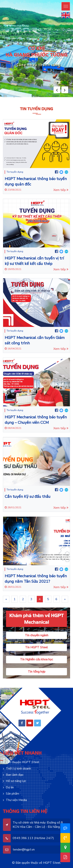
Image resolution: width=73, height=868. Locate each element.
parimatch (60, 98)
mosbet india (66, 98)
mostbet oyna (21, 98)
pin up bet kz (65, 97)
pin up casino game (26, 97)
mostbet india (64, 98)
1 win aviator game (9, 98)
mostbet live (34, 98)
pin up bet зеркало (6, 98)
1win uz (15, 98)
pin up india (36, 97)
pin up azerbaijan (13, 97)
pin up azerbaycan (18, 97)
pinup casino (34, 97)
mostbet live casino (32, 98)
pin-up (8, 97)
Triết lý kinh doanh (18, 769)
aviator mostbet (70, 98)
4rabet (56, 98)
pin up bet (7, 97)
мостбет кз (57, 98)
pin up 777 (47, 97)
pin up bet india (60, 97)
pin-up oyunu (23, 97)
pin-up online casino (5, 97)
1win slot (38, 98)
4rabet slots (58, 98)
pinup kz (68, 97)
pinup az (9, 97)
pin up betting (40, 97)
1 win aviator (67, 98)
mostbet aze (14, 98)
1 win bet (3, 98)
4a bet (55, 98)
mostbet (23, 98)
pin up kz (63, 97)
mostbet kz (44, 98)
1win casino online (11, 98)
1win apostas (40, 98)
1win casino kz (2, 98)
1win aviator (18, 98)
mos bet (19, 98)
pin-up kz (67, 97)
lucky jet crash (43, 98)
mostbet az (18, 98)
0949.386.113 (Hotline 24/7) (33, 838)
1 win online (19, 98)
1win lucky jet (31, 98)
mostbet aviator (45, 98)
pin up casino (2, 97)
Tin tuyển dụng (15, 172)
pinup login (28, 97)
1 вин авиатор (29, 98)
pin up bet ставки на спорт (9, 98)
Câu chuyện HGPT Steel (23, 762)
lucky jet (41, 98)
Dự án (10, 787)
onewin (7, 98)
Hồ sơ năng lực (16, 781)
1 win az (35, 98)
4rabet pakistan (53, 98)
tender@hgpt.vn (24, 850)
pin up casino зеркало (2, 98)
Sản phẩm (12, 794)
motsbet (22, 98)
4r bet (55, 98)
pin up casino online (30, 97)
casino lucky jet (47, 98)
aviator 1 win (69, 98)
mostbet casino (24, 98)
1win (6, 98)
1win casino (5, 98)
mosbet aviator (48, 98)
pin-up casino (54, 97)
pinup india (37, 97)
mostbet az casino (28, 98)
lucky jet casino (50, 98)
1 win (6, 98)
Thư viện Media (16, 800)
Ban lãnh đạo (15, 775)
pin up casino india (32, 97)
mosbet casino (16, 98)
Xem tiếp (61, 190)
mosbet (15, 98)
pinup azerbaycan (16, 97)
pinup (1, 97)
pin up (0, 97)
